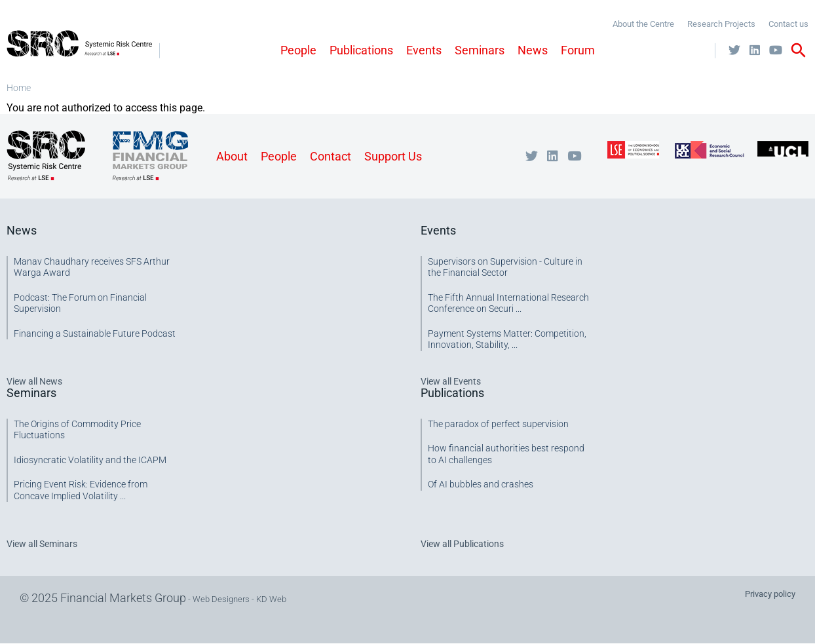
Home (19, 88)
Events (424, 50)
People (298, 50)
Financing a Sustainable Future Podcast (95, 333)
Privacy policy (770, 594)
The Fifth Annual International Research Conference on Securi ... (508, 303)
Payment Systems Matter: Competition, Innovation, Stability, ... (507, 339)
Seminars (480, 50)
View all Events (451, 381)
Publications (361, 50)
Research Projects (721, 24)
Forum (578, 50)
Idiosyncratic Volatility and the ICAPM (90, 460)
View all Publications (462, 544)
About (232, 156)
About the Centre (643, 24)
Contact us (788, 24)
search (799, 50)
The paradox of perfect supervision (498, 424)
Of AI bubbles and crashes (481, 484)
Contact (331, 156)
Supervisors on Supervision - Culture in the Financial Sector (505, 267)
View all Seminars (42, 544)
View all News (34, 381)
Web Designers (221, 599)
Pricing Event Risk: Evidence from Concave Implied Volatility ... (81, 490)
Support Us (393, 156)
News (533, 50)
